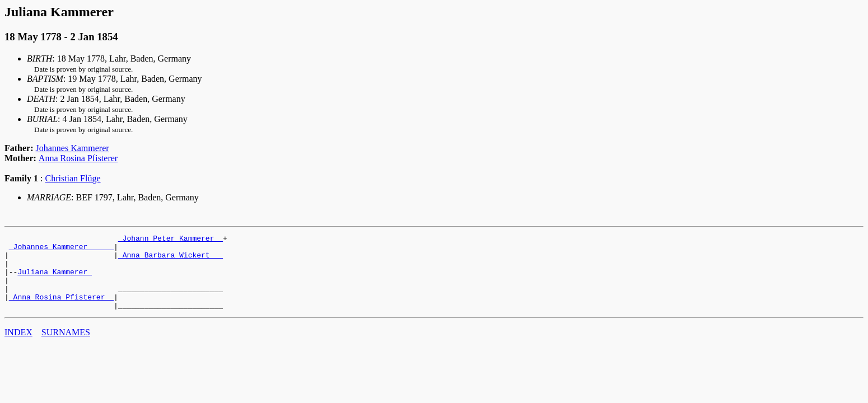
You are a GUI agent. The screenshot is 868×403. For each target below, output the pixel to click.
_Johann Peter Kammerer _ (171, 240)
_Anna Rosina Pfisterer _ (61, 310)
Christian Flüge (73, 178)
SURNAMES (66, 347)
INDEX (18, 347)
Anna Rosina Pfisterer (78, 158)
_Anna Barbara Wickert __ (171, 260)
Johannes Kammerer (73, 148)
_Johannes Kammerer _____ (61, 250)
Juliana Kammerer (55, 280)
